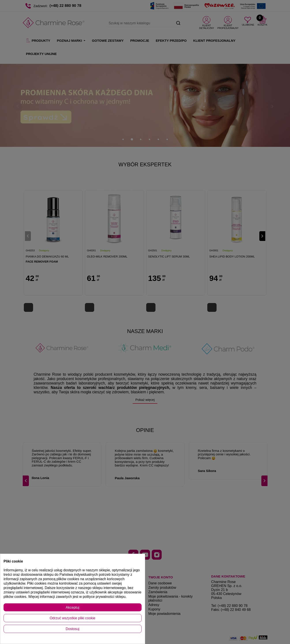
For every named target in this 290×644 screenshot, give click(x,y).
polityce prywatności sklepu (104, 597)
